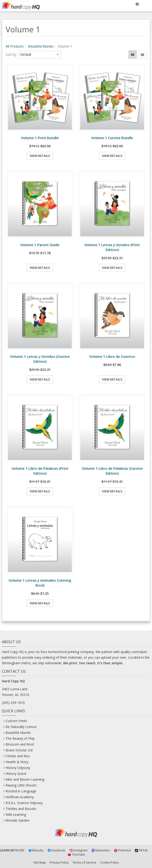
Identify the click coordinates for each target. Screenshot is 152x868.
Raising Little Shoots (21, 785)
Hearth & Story (17, 762)
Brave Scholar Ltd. (19, 750)
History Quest (16, 774)
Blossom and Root (20, 744)
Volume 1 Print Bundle (40, 138)
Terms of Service (84, 862)
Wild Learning (16, 814)
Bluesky (36, 850)
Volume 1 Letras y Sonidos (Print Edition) (112, 247)
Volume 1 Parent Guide (40, 245)
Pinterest (122, 850)
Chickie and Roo (18, 756)
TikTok (141, 850)
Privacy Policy (59, 862)
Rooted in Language (21, 791)
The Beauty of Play (20, 738)
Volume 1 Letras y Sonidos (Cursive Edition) (40, 359)
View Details (40, 156)
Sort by (11, 54)
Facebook (56, 850)
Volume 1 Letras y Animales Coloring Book (40, 583)
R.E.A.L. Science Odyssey (24, 803)
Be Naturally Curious (21, 727)
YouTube (76, 854)
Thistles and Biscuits (21, 809)
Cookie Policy (109, 862)
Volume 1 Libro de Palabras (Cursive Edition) (112, 471)
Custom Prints (16, 721)
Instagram (78, 850)
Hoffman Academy (20, 797)
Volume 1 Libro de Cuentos (112, 356)
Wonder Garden (18, 820)
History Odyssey (18, 768)
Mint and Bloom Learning (25, 779)
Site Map (40, 862)
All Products (15, 46)
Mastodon (101, 850)
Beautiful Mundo (41, 46)
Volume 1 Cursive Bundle (112, 138)
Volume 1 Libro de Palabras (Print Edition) (40, 471)
